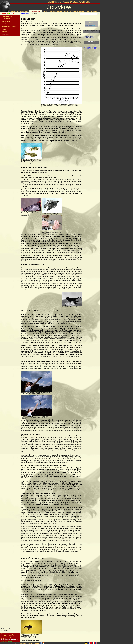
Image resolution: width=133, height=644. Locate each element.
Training (4, 32)
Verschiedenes (92, 11)
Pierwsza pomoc (7, 16)
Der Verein (67, 11)
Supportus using (91, 24)
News (13, 11)
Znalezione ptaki (35, 11)
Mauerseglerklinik (56, 11)
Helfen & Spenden (79, 11)
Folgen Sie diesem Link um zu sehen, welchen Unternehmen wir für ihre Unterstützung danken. (91, 47)
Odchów (4, 29)
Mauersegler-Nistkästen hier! (91, 31)
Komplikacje (6, 19)
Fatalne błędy (6, 21)
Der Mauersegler (22, 11)
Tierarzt (45, 11)
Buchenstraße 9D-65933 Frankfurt (6, 630)
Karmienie (5, 24)
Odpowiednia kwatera (9, 26)
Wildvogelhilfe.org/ (7, 641)
